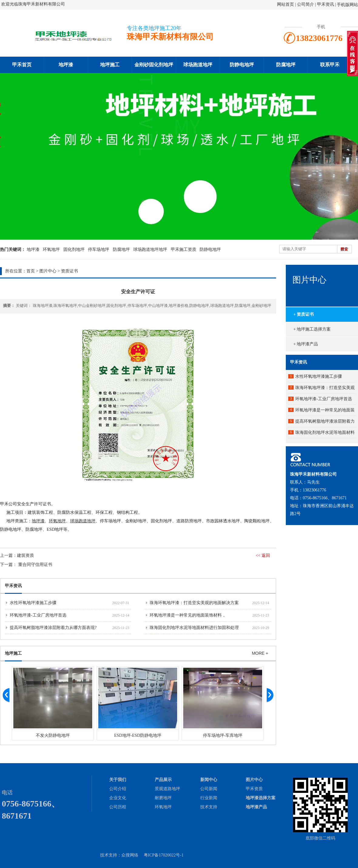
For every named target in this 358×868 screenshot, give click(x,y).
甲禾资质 (254, 789)
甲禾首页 (22, 65)
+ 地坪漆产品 (306, 344)
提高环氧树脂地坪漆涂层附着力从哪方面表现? (53, 628)
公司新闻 (209, 789)
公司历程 (118, 807)
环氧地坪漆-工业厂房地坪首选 (38, 615)
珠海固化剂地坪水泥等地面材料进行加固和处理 (194, 628)
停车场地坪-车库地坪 (223, 735)
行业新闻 (209, 798)
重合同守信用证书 (35, 565)
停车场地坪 (99, 249)
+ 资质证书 (304, 314)
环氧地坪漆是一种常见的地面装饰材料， (188, 615)
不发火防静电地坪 (53, 735)
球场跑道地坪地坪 (150, 249)
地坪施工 (110, 65)
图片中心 (48, 271)
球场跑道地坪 (198, 65)
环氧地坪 (51, 249)
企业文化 (118, 798)
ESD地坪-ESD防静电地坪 (138, 735)
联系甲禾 (330, 65)
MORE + (260, 653)
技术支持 (209, 807)
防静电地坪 (242, 65)
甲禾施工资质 (184, 249)
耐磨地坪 (163, 798)
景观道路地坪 (167, 789)
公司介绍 (118, 789)
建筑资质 (25, 555)
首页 (31, 271)
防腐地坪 (286, 65)
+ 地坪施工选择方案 (312, 329)
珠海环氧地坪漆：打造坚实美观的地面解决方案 (194, 603)
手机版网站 (347, 5)
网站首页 (285, 4)
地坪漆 (66, 65)
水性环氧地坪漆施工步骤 (33, 603)
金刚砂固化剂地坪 (154, 65)
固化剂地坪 (74, 249)
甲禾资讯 (326, 4)
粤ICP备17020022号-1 (164, 855)
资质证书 (69, 271)
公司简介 (306, 4)
